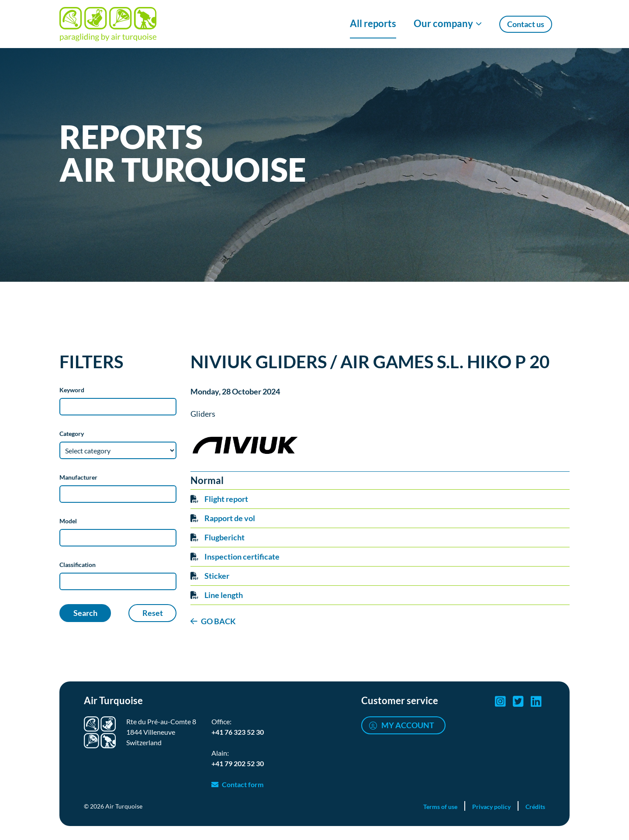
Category (72, 434)
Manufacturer (78, 477)
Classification (78, 565)
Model (68, 521)
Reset (153, 613)
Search (85, 613)
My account (408, 725)
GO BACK (218, 621)
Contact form (243, 784)
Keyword (72, 390)
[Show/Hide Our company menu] (448, 24)
